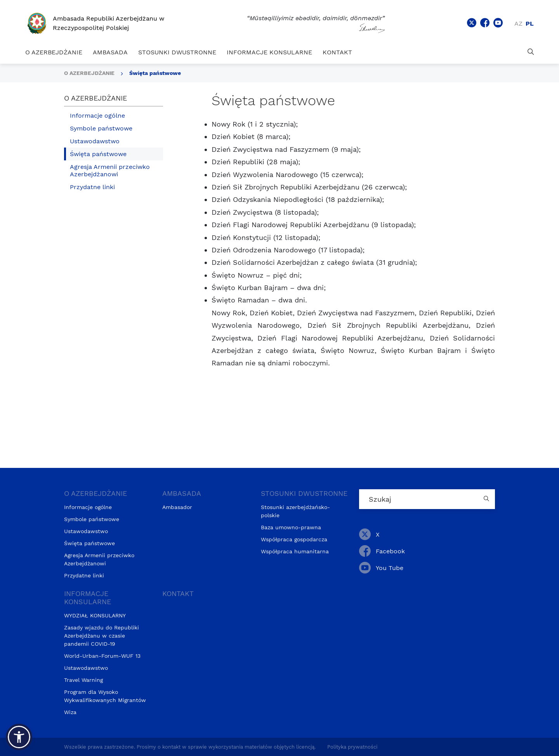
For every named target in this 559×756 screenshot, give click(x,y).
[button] (19, 737)
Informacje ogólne (97, 116)
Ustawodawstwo (95, 141)
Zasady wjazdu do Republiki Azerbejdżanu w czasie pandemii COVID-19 (102, 636)
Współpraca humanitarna (295, 551)
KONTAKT (337, 52)
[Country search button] (487, 499)
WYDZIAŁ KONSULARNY (95, 615)
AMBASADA (110, 52)
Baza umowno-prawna (291, 527)
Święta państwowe (155, 73)
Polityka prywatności (352, 747)
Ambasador (177, 507)
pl (530, 23)
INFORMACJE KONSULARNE (269, 52)
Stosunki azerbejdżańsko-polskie (295, 511)
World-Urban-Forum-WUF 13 (102, 656)
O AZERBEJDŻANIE (54, 52)
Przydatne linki (92, 187)
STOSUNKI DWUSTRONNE (177, 52)
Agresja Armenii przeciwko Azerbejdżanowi (110, 170)
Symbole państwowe (101, 128)
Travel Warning (83, 680)
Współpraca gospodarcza (294, 539)
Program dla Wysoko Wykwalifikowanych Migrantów (105, 696)
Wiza (70, 712)
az (518, 23)
